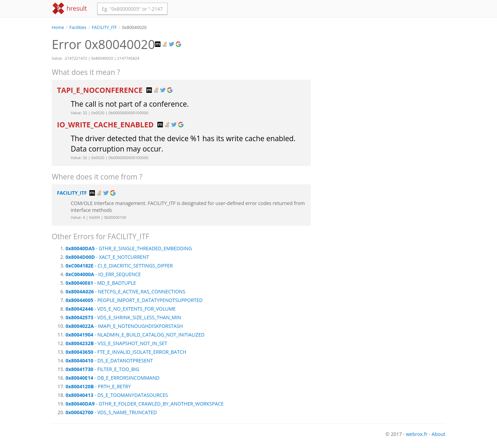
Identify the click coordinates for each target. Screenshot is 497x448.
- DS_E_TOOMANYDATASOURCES (117, 395)
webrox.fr (417, 434)
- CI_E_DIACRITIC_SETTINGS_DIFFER (119, 266)
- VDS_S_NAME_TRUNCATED (111, 412)
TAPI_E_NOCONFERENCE (101, 90)
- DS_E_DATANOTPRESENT (109, 361)
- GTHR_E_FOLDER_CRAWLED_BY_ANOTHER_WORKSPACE (145, 404)
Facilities (78, 27)
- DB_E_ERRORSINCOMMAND (113, 378)
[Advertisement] (383, 79)
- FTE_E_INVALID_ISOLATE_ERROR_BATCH (126, 352)
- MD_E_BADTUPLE (101, 283)
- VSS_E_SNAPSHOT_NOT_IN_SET (116, 343)
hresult (69, 8)
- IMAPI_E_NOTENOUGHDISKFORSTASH (124, 326)
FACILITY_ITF (104, 27)
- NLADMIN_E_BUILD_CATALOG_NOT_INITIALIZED (135, 335)
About (438, 434)
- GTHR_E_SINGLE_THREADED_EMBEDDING (129, 248)
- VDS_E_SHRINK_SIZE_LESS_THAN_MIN (123, 317)
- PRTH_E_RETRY (98, 386)
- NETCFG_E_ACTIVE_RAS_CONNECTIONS (125, 291)
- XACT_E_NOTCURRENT (107, 257)
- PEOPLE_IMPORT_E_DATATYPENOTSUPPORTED (134, 300)
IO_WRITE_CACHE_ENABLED (106, 125)
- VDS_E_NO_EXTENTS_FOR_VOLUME (121, 309)
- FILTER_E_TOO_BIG (102, 369)
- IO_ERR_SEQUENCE (103, 274)
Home (58, 27)
